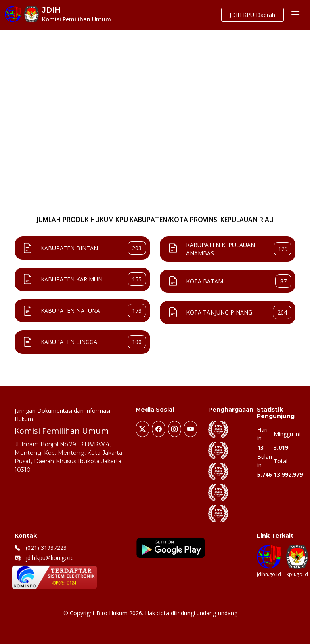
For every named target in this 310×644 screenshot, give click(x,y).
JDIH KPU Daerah (252, 15)
